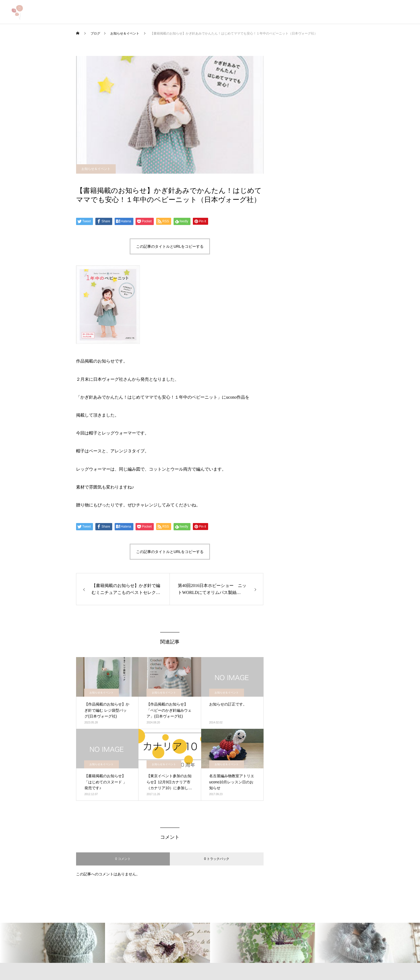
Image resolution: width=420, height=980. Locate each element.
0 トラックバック (217, 859)
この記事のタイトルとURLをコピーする (170, 246)
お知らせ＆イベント (96, 169)
